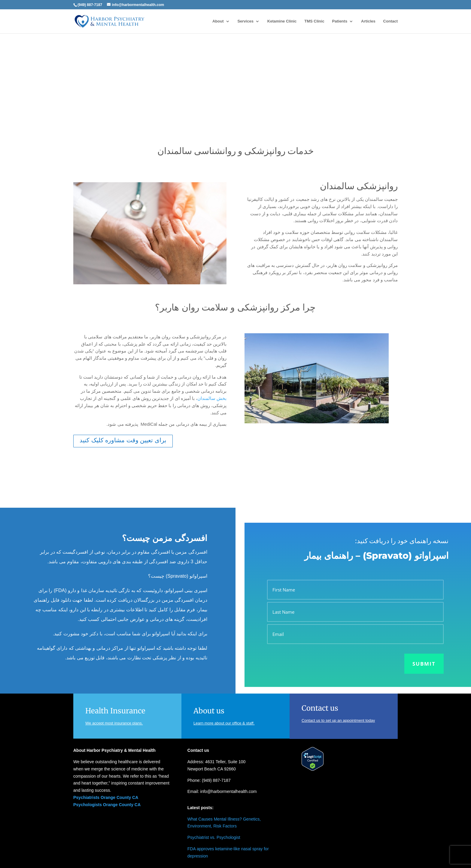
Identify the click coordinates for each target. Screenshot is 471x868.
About (218, 21)
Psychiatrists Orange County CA (106, 797)
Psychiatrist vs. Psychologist (214, 837)
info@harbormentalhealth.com (229, 791)
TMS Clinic (314, 21)
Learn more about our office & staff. (224, 723)
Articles (368, 21)
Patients (340, 21)
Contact (390, 21)
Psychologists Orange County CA (107, 805)
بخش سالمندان (212, 398)
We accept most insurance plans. (114, 723)
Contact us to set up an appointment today (338, 720)
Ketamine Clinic (282, 21)
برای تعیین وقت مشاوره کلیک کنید (123, 440)
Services (245, 21)
